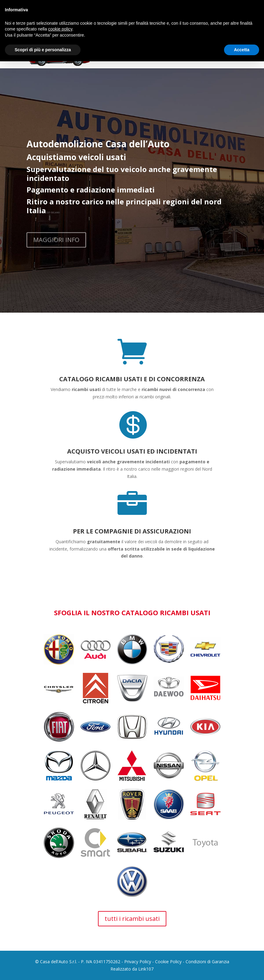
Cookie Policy (168, 962)
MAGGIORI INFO (56, 248)
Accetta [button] (242, 50)
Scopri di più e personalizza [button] (43, 50)
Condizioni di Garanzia (207, 962)
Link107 (146, 969)
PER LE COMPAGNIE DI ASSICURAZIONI (132, 531)
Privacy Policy (138, 962)
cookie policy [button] (60, 29)
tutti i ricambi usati (132, 919)
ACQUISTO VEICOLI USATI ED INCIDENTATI (132, 451)
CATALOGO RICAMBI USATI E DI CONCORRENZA (132, 379)
